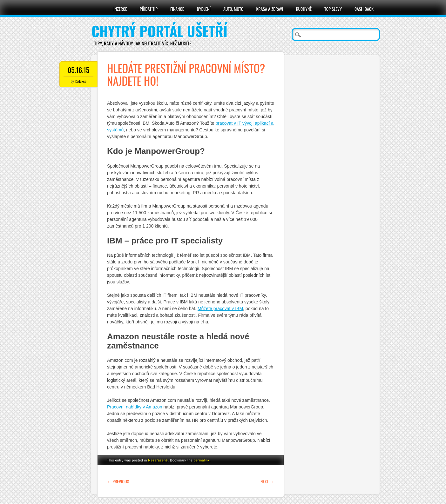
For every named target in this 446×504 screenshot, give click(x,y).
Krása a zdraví (270, 9)
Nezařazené (158, 460)
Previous (118, 481)
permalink (202, 460)
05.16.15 (78, 70)
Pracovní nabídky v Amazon (135, 407)
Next (267, 481)
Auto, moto (233, 9)
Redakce (80, 81)
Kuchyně (304, 9)
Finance (177, 9)
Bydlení (203, 9)
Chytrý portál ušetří (159, 31)
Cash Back (364, 9)
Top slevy (333, 9)
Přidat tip (149, 9)
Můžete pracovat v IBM (220, 308)
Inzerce (120, 9)
